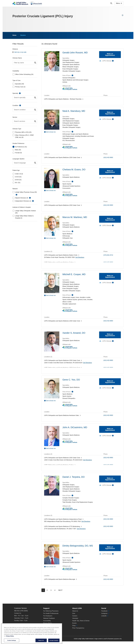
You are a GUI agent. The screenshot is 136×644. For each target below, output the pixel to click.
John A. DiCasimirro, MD (75, 427)
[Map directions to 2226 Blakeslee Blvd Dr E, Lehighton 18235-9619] (88, 265)
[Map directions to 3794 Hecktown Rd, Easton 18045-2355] (82, 418)
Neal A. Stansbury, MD (74, 111)
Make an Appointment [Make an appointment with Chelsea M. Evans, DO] (110, 172)
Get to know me (51, 132)
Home (14, 35)
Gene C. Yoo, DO (71, 380)
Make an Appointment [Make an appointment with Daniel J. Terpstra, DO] (110, 479)
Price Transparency (78, 628)
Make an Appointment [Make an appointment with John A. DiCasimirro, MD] (110, 429)
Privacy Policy (48, 623)
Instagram (105, 613)
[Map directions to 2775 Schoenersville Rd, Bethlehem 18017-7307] (81, 529)
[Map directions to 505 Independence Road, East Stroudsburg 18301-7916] (86, 521)
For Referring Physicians (51, 611)
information (20, 93)
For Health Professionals (51, 613)
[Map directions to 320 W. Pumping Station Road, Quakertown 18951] (87, 101)
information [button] (16, 195)
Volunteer (75, 618)
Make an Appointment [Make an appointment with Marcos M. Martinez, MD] (110, 219)
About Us (75, 611)
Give (74, 613)
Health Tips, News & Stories (81, 621)
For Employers (48, 616)
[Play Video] (52, 132)
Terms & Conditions (49, 626)
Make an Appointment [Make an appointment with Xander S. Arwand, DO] (110, 335)
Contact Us (18, 613)
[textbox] (25, 63)
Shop (75, 626)
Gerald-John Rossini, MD (75, 53)
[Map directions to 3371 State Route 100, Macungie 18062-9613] (79, 582)
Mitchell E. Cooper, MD (74, 274)
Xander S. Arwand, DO (74, 333)
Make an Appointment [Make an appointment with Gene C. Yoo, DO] (110, 382)
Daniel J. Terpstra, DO (74, 477)
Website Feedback (49, 618)
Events (74, 623)
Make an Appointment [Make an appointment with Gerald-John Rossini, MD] (110, 55)
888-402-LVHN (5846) (21, 611)
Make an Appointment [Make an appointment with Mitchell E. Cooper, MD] (110, 276)
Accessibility (47, 621)
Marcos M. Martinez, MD (75, 217)
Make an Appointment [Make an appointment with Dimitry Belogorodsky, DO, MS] (110, 548)
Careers (75, 616)
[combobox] (25, 63)
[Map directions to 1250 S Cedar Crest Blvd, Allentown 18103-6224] (87, 160)
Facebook (105, 611)
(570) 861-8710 (108, 255)
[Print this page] (123, 15)
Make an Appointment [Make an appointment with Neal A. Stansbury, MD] (110, 113)
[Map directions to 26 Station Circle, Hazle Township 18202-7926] (80, 257)
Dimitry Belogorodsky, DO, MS (78, 546)
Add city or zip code (20, 52)
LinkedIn (105, 616)
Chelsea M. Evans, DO (74, 170)
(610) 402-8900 (108, 157)
